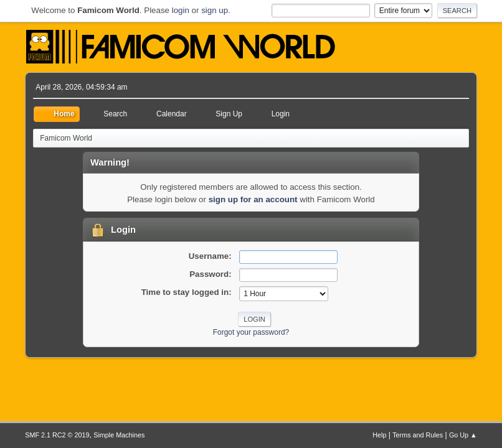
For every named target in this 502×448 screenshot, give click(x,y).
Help (379, 435)
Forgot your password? (251, 332)
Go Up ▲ (463, 435)
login (181, 10)
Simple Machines (119, 435)
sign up (215, 10)
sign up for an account (253, 199)
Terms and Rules (418, 435)
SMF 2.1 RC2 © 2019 (57, 435)
